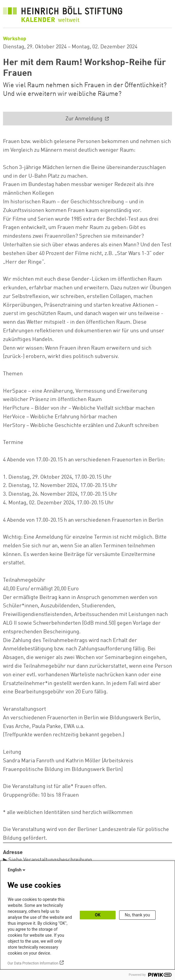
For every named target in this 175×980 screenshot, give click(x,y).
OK (98, 915)
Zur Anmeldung (85, 119)
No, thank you (138, 915)
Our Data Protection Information (33, 963)
